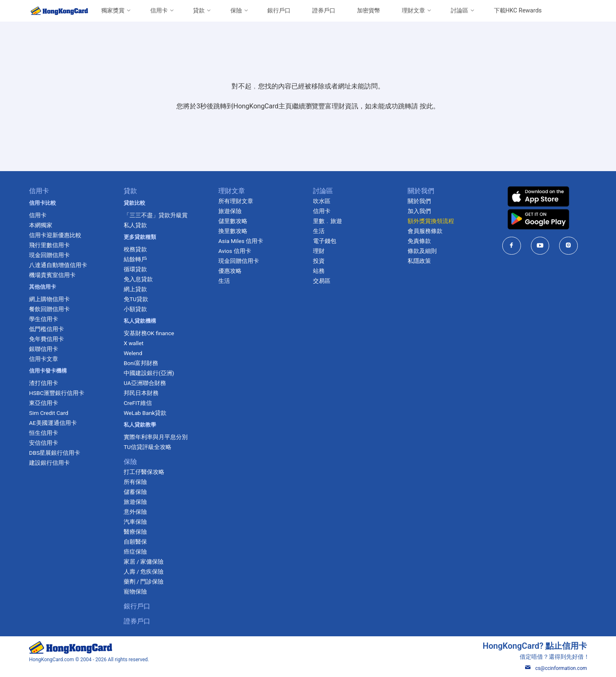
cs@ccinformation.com (556, 668)
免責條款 (419, 241)
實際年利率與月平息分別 (156, 437)
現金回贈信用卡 (49, 255)
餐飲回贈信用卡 (49, 309)
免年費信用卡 (46, 339)
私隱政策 (419, 261)
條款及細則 (422, 251)
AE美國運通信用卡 (53, 423)
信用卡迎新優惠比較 (55, 235)
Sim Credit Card (49, 413)
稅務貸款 (135, 249)
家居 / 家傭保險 (144, 562)
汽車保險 (135, 522)
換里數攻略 (233, 231)
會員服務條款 (425, 231)
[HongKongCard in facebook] (512, 246)
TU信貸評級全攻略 (148, 447)
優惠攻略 (230, 271)
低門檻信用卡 (46, 329)
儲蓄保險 (135, 492)
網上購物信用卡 (49, 299)
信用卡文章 (44, 359)
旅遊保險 (135, 502)
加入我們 (419, 211)
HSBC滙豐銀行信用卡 (57, 393)
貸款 (199, 11)
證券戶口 (324, 11)
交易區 (322, 281)
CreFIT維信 (138, 403)
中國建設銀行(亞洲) (149, 373)
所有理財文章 (236, 201)
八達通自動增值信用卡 (58, 265)
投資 (319, 261)
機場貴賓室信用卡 (52, 275)
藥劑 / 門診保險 (144, 581)
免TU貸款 (136, 299)
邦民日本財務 (141, 393)
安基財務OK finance (149, 333)
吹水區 (322, 201)
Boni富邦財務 (141, 363)
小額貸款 (135, 309)
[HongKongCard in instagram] (568, 246)
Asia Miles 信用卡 (241, 241)
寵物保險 (135, 591)
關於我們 (419, 201)
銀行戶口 (279, 11)
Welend (133, 353)
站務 (319, 271)
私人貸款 (135, 225)
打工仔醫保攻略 (144, 472)
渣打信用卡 (44, 383)
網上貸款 (135, 289)
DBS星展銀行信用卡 (55, 453)
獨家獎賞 (113, 11)
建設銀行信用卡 (49, 463)
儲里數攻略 (233, 221)
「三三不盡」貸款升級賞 (156, 215)
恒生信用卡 (44, 433)
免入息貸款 (138, 279)
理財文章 (413, 11)
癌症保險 (135, 552)
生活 (224, 281)
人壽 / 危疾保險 (144, 572)
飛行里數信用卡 (49, 245)
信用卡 (159, 11)
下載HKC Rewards (518, 11)
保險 (236, 11)
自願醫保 (135, 542)
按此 (426, 106)
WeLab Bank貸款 (145, 413)
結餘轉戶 (135, 259)
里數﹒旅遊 (328, 221)
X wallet (134, 343)
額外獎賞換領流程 (431, 221)
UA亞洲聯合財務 (145, 383)
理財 (319, 251)
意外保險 (135, 512)
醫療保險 (135, 532)
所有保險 (135, 482)
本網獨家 (41, 225)
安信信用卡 (44, 443)
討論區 (460, 11)
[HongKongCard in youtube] (540, 246)
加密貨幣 (369, 11)
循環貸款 (135, 269)
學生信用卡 (44, 319)
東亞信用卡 (44, 403)
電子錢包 (325, 241)
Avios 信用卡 (235, 251)
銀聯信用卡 (44, 349)
